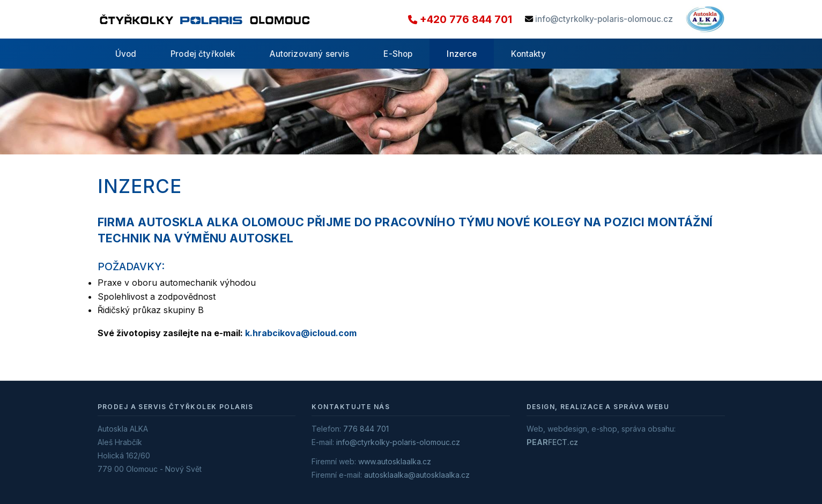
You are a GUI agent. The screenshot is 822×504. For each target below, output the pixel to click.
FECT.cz (552, 442)
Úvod (126, 54)
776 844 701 (366, 429)
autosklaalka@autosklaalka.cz (417, 475)
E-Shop (398, 54)
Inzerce (462, 54)
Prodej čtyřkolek (203, 54)
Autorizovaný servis (310, 54)
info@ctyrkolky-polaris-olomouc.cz (604, 19)
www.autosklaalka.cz (395, 461)
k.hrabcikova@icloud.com (301, 333)
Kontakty (528, 54)
